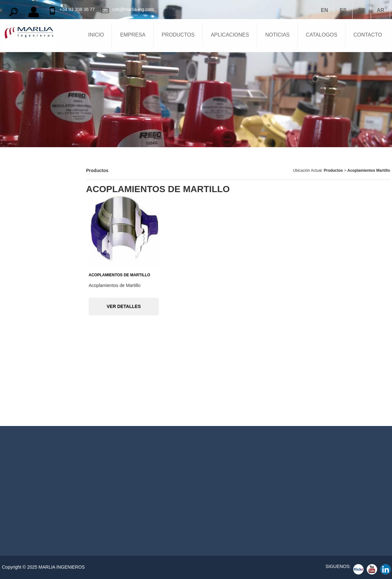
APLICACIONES (230, 35)
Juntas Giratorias (22, 315)
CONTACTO (368, 35)
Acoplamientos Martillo (369, 170)
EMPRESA (133, 35)
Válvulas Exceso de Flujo (31, 388)
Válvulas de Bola (22, 351)
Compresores (18, 279)
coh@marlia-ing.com (133, 9)
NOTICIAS (278, 35)
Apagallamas (17, 206)
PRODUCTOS (178, 35)
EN (324, 10)
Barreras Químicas (24, 170)
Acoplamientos (20, 333)
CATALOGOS (322, 35)
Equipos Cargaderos (26, 297)
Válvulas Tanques (22, 188)
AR (381, 10)
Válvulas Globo (20, 406)
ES (343, 10)
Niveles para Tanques (27, 243)
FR (362, 10)
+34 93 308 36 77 (77, 9)
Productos (334, 170)
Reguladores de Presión (29, 261)
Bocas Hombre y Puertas (30, 224)
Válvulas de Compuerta (29, 369)
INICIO (96, 35)
